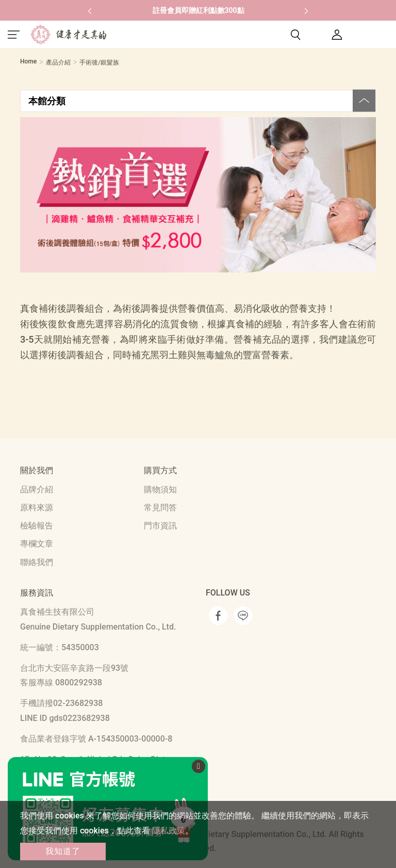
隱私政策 (169, 831)
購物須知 (160, 489)
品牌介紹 (37, 489)
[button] (90, 10)
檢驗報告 (37, 526)
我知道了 (63, 851)
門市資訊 (160, 526)
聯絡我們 (37, 562)
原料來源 (37, 508)
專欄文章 (37, 544)
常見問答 (160, 508)
